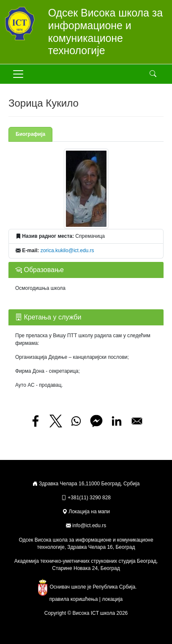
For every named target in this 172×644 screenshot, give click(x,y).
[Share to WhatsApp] (76, 421)
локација (112, 599)
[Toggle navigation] (18, 74)
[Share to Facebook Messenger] (96, 421)
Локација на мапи (86, 512)
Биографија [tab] (30, 134)
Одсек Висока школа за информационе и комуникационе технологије (105, 32)
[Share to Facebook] (35, 421)
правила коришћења (74, 599)
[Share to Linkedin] (117, 421)
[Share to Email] (137, 421)
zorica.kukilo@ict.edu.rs (67, 250)
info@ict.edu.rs (89, 526)
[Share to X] (56, 421)
